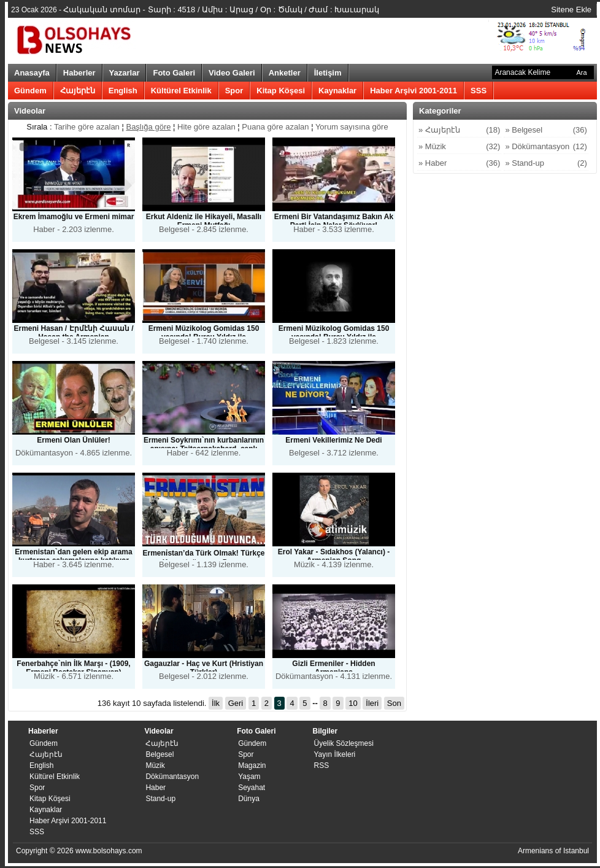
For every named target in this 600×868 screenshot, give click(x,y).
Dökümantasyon (172, 777)
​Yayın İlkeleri (334, 754)
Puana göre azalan (275, 127)
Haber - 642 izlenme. (204, 411)
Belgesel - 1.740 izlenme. (204, 300)
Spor (234, 91)
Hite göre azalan (206, 127)
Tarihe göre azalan (88, 127)
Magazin (252, 765)
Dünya (249, 799)
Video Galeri (232, 73)
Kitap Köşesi (281, 91)
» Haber (459, 163)
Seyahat (252, 788)
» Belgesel (546, 130)
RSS (321, 765)
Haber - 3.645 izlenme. (74, 521)
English (123, 91)
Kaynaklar (337, 91)
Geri (236, 703)
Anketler (285, 73)
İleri (372, 703)
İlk (216, 703)
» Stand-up (546, 163)
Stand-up (160, 799)
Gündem (30, 91)
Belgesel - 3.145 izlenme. (74, 297)
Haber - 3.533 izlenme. (334, 186)
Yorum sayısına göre (352, 127)
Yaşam (249, 777)
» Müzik (459, 147)
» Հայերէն (459, 130)
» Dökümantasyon (546, 147)
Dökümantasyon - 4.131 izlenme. (334, 633)
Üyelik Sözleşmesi (343, 743)
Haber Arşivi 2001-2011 (413, 91)
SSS (479, 91)
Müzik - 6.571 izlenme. (74, 633)
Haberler (79, 73)
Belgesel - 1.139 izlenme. (204, 524)
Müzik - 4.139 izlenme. (334, 521)
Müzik (155, 765)
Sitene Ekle (571, 10)
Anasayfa (32, 73)
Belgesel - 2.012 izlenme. (204, 633)
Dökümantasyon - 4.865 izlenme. (74, 409)
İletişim (328, 73)
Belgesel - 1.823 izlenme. (334, 300)
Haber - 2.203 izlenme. (74, 186)
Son (394, 703)
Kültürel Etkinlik (181, 91)
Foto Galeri (174, 73)
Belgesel (160, 754)
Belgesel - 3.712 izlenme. (334, 409)
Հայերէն (78, 91)
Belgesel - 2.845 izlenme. (204, 186)
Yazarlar (125, 73)
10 (353, 703)
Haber (156, 788)
